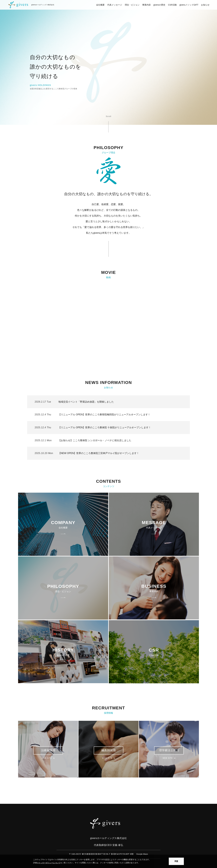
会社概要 (100, 5)
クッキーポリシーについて (49, 863)
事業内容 (146, 5)
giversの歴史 (159, 5)
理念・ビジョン (132, 5)
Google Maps (142, 854)
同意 (176, 861)
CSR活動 (172, 5)
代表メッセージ (115, 5)
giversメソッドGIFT (189, 5)
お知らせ (205, 5)
